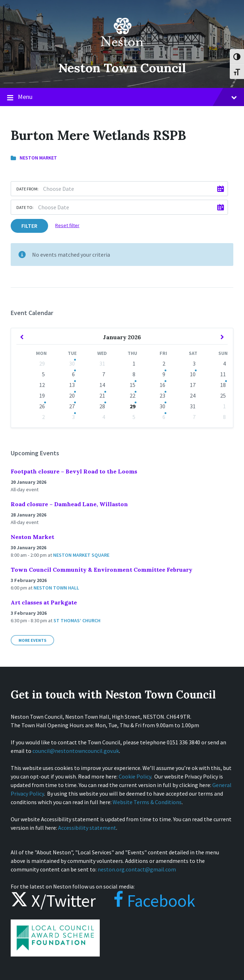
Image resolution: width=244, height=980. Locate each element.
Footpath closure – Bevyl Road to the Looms (74, 471)
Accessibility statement (87, 828)
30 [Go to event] (72, 363)
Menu (122, 97)
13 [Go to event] (72, 385)
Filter (29, 226)
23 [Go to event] (162, 395)
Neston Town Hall (56, 588)
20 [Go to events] (72, 395)
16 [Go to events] (162, 385)
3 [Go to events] (73, 417)
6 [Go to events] (73, 374)
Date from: (27, 189)
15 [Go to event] (133, 385)
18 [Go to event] (223, 385)
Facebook (147, 901)
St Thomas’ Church (77, 620)
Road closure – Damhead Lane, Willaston (69, 504)
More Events (32, 640)
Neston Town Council (122, 68)
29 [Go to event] (133, 406)
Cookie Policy (135, 776)
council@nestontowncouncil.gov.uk (76, 751)
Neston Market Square (81, 555)
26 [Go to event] (42, 406)
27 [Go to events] (72, 406)
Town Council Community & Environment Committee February (102, 570)
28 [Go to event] (102, 406)
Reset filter (67, 225)
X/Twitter (53, 901)
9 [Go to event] (164, 374)
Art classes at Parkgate (44, 602)
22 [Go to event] (133, 395)
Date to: (25, 207)
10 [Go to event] (193, 374)
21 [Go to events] (102, 395)
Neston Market (38, 158)
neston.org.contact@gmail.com (137, 869)
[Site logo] (122, 51)
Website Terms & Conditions (147, 802)
